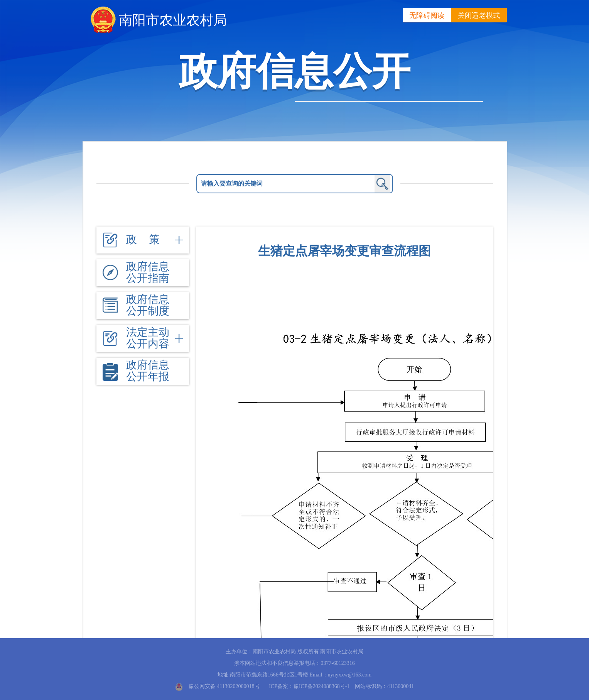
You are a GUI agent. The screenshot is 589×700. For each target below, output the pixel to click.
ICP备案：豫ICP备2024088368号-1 (309, 686)
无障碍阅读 (427, 15)
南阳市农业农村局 (173, 20)
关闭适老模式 (479, 15)
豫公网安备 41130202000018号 (224, 686)
